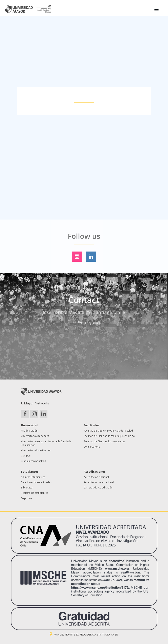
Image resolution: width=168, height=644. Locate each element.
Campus (26, 456)
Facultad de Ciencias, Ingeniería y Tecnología (109, 436)
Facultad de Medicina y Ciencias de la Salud (108, 431)
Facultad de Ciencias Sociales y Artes (104, 441)
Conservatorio (92, 447)
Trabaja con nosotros (33, 461)
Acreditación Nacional (96, 477)
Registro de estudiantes (35, 493)
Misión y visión (29, 431)
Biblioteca (27, 488)
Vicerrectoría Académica (35, 436)
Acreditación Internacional (99, 482)
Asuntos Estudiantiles (33, 477)
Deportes (26, 498)
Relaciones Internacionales (36, 482)
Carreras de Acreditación (98, 488)
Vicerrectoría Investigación (36, 450)
